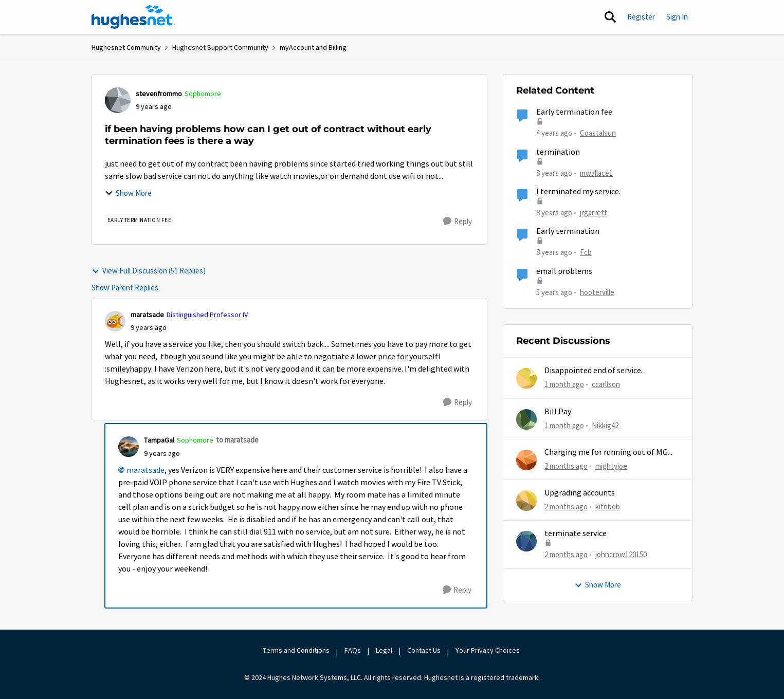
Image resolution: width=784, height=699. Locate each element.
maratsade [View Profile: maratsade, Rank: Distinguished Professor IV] (147, 315)
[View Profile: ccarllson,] (526, 378)
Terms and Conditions (296, 650)
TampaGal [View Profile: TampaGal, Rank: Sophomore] (159, 440)
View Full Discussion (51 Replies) (149, 271)
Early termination (568, 231)
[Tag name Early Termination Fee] (140, 220)
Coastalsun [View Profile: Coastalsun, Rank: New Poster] (598, 133)
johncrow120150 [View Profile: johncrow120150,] (621, 554)
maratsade (145, 470)
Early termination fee (574, 112)
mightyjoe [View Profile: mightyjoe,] (611, 466)
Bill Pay (558, 412)
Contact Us (424, 650)
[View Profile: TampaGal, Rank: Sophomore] (129, 447)
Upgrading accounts (580, 493)
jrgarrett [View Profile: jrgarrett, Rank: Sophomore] (594, 213)
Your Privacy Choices (488, 650)
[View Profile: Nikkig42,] (526, 419)
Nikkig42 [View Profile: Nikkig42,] (605, 425)
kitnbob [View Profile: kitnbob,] (608, 507)
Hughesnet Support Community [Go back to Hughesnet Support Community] (220, 47)
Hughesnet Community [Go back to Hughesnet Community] (126, 47)
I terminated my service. (578, 192)
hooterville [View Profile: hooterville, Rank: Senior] (597, 292)
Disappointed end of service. (594, 371)
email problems (564, 271)
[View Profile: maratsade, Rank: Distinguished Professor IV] (115, 321)
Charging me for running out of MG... (608, 452)
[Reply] (458, 222)
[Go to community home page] (134, 17)
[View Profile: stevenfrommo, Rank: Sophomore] (118, 100)
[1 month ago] (564, 385)
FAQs (353, 650)
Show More (128, 193)
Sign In (677, 17)
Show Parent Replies (125, 288)
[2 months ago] (566, 466)
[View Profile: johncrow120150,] (526, 541)
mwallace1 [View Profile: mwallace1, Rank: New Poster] (596, 172)
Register (641, 17)
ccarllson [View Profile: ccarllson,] (606, 384)
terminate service (576, 534)
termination (558, 152)
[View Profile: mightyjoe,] (526, 460)
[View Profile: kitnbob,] (526, 501)
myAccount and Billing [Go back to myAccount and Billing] (313, 47)
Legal (384, 650)
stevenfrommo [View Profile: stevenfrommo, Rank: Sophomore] (159, 94)
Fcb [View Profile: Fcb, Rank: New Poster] (586, 252)
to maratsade (237, 440)
